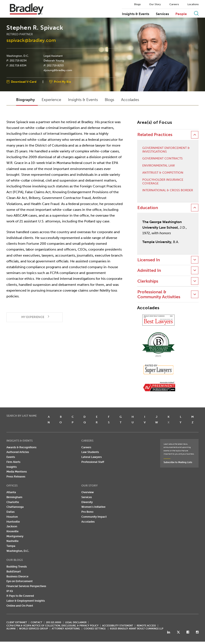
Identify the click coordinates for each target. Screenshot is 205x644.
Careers (174, 4)
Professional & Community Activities (159, 295)
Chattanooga (15, 507)
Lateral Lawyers (92, 457)
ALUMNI (11, 629)
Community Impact (94, 517)
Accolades (88, 522)
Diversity (87, 502)
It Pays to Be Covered (20, 596)
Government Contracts (162, 159)
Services (162, 14)
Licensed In (149, 260)
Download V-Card (24, 82)
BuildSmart (14, 571)
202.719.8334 (18, 66)
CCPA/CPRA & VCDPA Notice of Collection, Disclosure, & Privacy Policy (52, 626)
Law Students (90, 452)
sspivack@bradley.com (31, 41)
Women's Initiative (93, 507)
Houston (12, 517)
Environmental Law (159, 166)
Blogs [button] (109, 100)
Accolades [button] (130, 100)
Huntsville (13, 522)
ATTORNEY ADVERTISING (66, 629)
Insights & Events (136, 14)
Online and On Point (20, 606)
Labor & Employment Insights (26, 601)
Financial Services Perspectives (26, 586)
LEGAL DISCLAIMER (76, 622)
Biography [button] (25, 100)
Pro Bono (87, 512)
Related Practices (155, 135)
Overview (88, 492)
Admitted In (149, 271)
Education (148, 208)
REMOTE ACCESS (146, 626)
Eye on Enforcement (20, 581)
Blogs (137, 4)
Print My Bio (62, 82)
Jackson (12, 527)
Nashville (12, 541)
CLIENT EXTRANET (17, 622)
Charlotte (13, 502)
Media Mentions (17, 472)
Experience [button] (51, 100)
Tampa (11, 546)
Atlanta (11, 492)
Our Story (155, 4)
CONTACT (36, 622)
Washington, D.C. (18, 56)
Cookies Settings (95, 629)
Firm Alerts (13, 462)
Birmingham (14, 497)
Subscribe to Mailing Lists (178, 463)
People (181, 14)
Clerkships (148, 281)
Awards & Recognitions (21, 447)
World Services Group (34, 629)
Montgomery (15, 536)
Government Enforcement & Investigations (166, 150)
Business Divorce (17, 576)
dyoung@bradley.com (58, 70)
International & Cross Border (168, 191)
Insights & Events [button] (83, 100)
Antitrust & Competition (163, 173)
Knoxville (12, 532)
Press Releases (16, 477)
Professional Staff (93, 462)
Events (11, 457)
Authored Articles (18, 452)
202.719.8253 (55, 66)
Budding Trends (17, 567)
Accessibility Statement (118, 626)
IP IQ (10, 591)
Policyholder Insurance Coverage (163, 182)
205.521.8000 (54, 622)
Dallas (11, 512)
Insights (12, 467)
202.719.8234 (18, 61)
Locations (193, 4)
